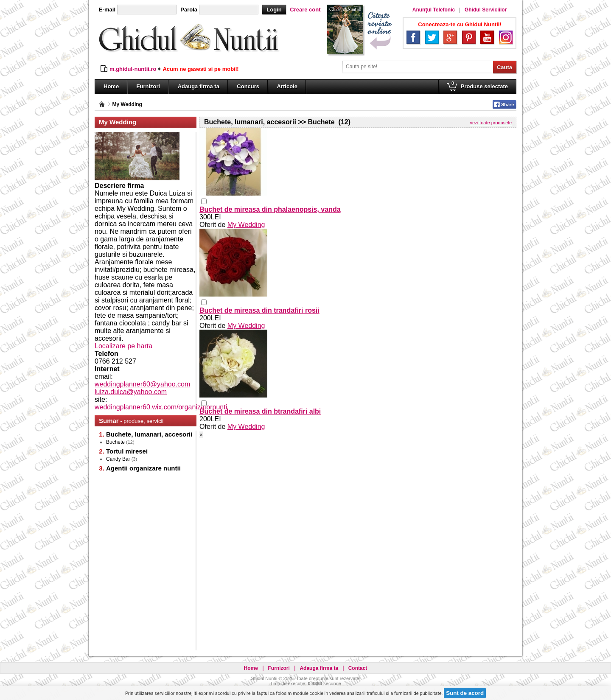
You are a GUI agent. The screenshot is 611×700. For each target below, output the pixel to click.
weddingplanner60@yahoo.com (142, 384)
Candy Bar (118, 459)
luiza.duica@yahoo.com (131, 392)
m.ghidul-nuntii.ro (133, 69)
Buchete (115, 442)
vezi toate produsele (491, 123)
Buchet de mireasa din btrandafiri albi (260, 411)
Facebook (413, 37)
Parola (189, 10)
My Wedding (127, 104)
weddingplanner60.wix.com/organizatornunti (161, 407)
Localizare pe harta (123, 346)
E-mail (107, 10)
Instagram (506, 37)
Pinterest (469, 37)
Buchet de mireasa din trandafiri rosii (259, 310)
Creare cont (305, 10)
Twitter (432, 37)
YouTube (487, 37)
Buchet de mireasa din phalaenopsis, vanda (270, 209)
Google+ (450, 37)
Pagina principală (102, 104)
